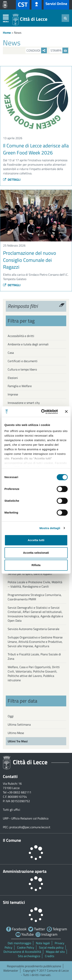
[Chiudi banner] (66, 412)
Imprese (13, 394)
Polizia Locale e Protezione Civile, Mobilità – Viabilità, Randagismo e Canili (35, 584)
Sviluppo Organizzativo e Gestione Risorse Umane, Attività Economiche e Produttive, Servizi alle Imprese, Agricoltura (35, 642)
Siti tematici (14, 902)
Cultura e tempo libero (22, 369)
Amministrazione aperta (25, 871)
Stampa (59, 50)
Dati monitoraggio (19, 943)
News (18, 33)
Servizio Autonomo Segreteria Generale (34, 629)
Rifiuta (36, 565)
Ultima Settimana (19, 724)
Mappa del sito (55, 952)
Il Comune (12, 840)
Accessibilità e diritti (21, 336)
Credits (50, 956)
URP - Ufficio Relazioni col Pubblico (26, 818)
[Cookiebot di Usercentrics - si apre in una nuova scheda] (43, 412)
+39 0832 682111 (19, 792)
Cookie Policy (26, 947)
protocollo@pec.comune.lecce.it (30, 827)
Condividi (37, 50)
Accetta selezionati (36, 553)
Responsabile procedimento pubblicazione (34, 966)
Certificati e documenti (23, 361)
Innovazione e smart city (24, 403)
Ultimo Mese (16, 733)
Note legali (43, 943)
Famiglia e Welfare (20, 386)
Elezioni (13, 378)
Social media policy (51, 947)
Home (7, 33)
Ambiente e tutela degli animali (28, 344)
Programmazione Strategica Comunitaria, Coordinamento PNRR (35, 597)
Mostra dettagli (50, 528)
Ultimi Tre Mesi (18, 741)
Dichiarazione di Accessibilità (22, 952)
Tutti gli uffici (12, 810)
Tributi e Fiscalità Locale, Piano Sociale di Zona (34, 656)
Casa (11, 353)
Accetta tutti (36, 540)
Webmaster (11, 970)
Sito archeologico (29, 956)
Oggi (11, 716)
